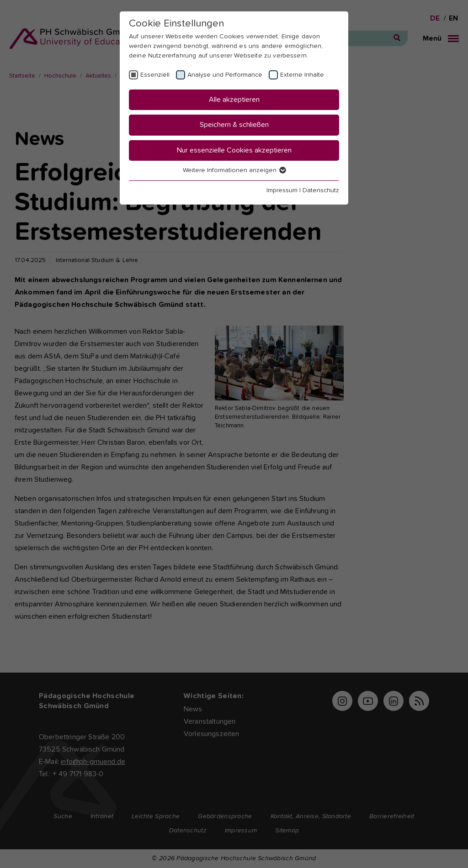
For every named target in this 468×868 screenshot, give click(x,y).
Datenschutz (321, 190)
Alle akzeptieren (234, 100)
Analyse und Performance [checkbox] (225, 75)
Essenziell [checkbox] (155, 75)
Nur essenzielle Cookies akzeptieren (234, 150)
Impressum (282, 190)
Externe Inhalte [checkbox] (302, 75)
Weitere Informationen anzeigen (234, 170)
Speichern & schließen (234, 125)
